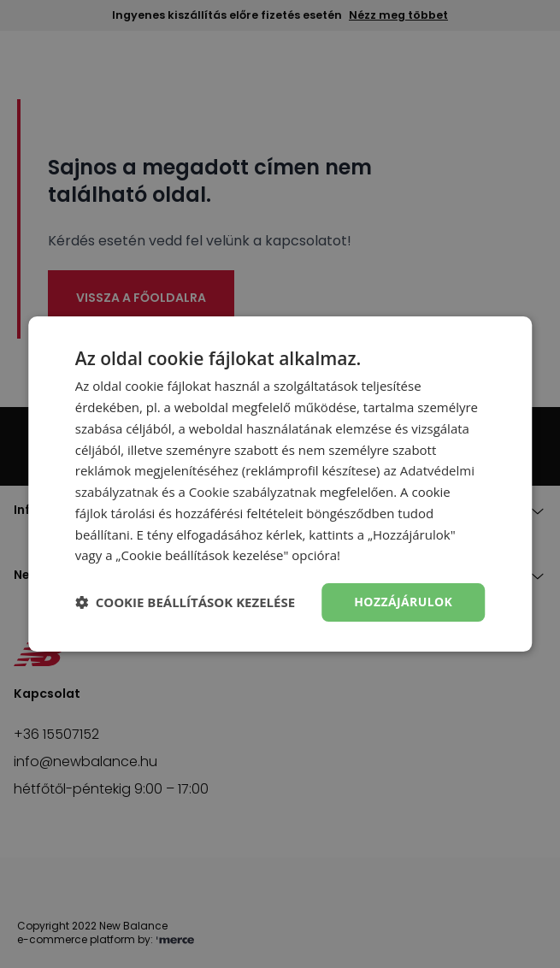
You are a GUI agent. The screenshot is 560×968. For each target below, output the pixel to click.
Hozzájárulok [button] (403, 602)
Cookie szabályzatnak (253, 492)
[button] (185, 603)
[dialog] (280, 484)
